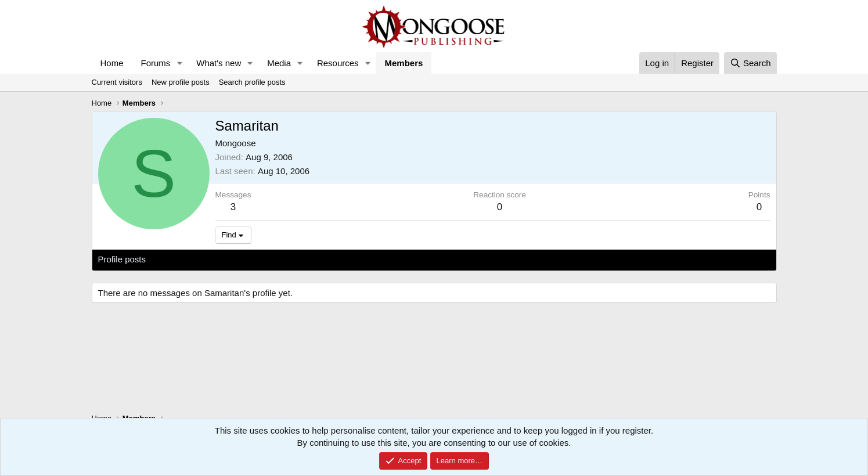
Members (404, 63)
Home (112, 63)
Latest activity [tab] (184, 259)
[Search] (750, 63)
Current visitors (117, 82)
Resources (338, 63)
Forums (156, 63)
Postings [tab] (239, 259)
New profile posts (181, 82)
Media (279, 63)
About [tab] (278, 259)
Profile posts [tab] (122, 259)
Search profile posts (252, 82)
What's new (219, 63)
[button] (179, 63)
